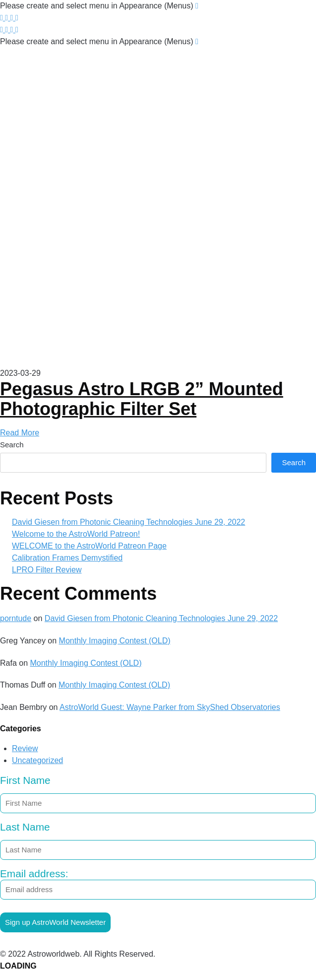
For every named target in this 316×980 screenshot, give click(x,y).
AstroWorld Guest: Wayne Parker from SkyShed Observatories (170, 707)
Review (25, 748)
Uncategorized (37, 760)
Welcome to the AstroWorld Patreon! (76, 534)
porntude (16, 618)
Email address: (158, 884)
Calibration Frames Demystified (67, 558)
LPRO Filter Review (47, 570)
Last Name (25, 827)
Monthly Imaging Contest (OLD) (115, 641)
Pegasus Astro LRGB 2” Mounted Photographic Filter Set (142, 399)
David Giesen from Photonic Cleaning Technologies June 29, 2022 (128, 522)
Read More (20, 433)
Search (12, 445)
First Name (25, 780)
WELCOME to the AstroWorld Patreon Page (89, 546)
